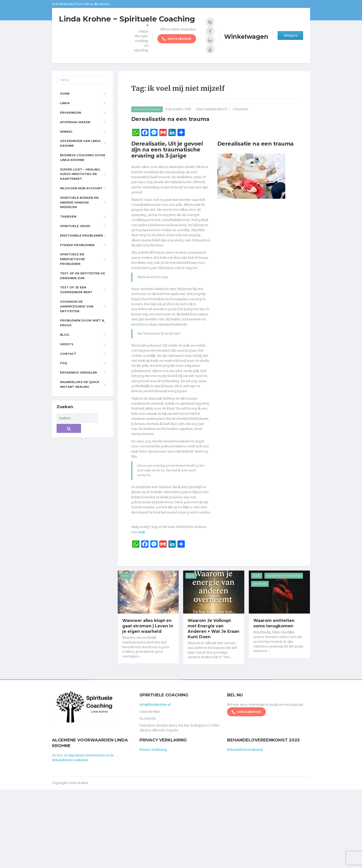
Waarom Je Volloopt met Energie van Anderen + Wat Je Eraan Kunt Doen (213, 629)
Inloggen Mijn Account (81, 188)
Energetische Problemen (284, 576)
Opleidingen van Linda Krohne (80, 143)
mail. (142, 532)
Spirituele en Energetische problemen (72, 259)
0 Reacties (240, 109)
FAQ (64, 363)
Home (65, 94)
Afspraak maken (75, 122)
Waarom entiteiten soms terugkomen (274, 623)
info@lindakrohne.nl (155, 703)
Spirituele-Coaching (147, 109)
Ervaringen (71, 113)
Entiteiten (260, 584)
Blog (126, 576)
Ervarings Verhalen (78, 372)
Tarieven (68, 216)
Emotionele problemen (81, 235)
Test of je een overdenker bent (76, 290)
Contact (68, 354)
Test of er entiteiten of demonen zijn (83, 276)
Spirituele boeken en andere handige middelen (79, 202)
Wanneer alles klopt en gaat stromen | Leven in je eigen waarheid (148, 626)
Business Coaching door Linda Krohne (83, 157)
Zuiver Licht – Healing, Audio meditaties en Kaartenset (80, 174)
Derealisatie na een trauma (170, 119)
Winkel (66, 132)
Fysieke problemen (77, 245)
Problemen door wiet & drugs (82, 323)
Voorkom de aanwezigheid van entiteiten (77, 306)
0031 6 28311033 (177, 39)
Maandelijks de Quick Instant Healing (80, 384)
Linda (65, 103)
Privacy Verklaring (153, 748)
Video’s (67, 344)
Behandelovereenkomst (245, 748)
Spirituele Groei (75, 226)
